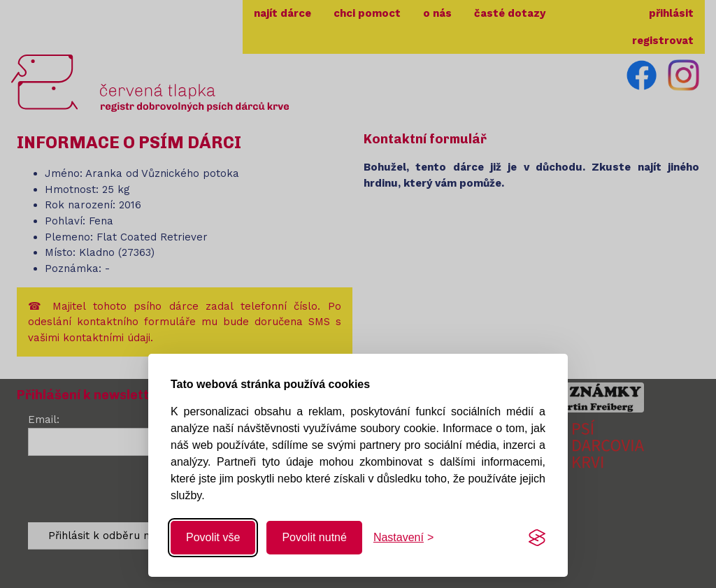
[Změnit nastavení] (403, 538)
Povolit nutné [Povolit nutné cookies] (314, 537)
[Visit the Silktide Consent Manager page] (537, 538)
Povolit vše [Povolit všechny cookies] (213, 537)
